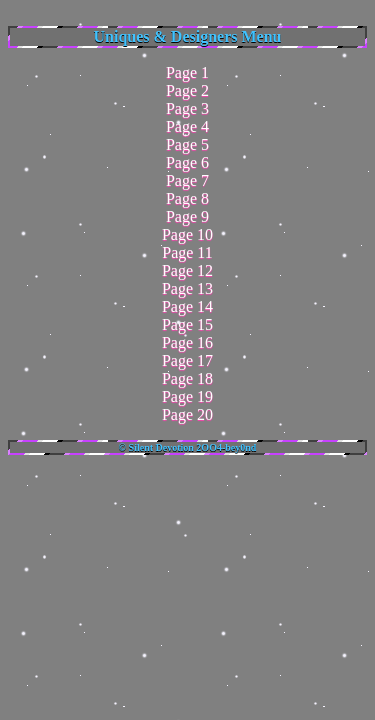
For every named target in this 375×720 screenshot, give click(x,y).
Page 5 (187, 144)
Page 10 (187, 234)
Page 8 (187, 198)
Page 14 (187, 306)
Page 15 (187, 324)
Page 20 (187, 414)
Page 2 (187, 90)
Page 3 (187, 108)
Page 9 (187, 216)
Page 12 (187, 270)
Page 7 (187, 180)
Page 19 (187, 396)
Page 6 (187, 162)
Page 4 (187, 126)
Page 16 (187, 342)
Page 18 (187, 378)
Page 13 (187, 288)
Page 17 (187, 360)
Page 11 (187, 252)
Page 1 (187, 72)
